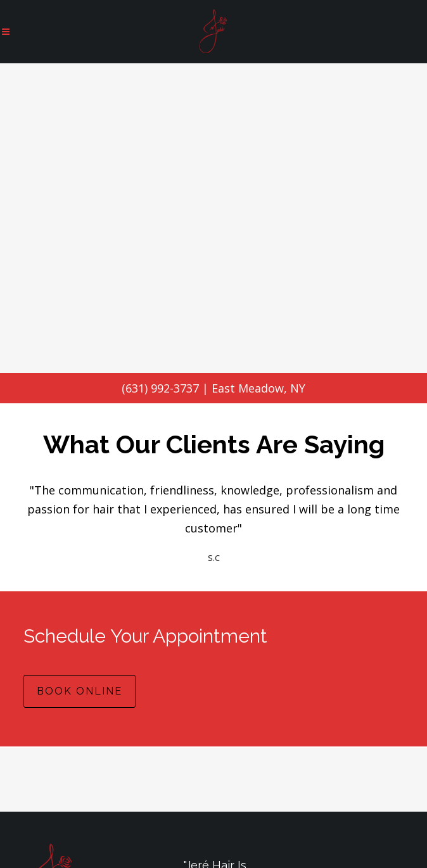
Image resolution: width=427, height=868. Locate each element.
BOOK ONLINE (80, 691)
